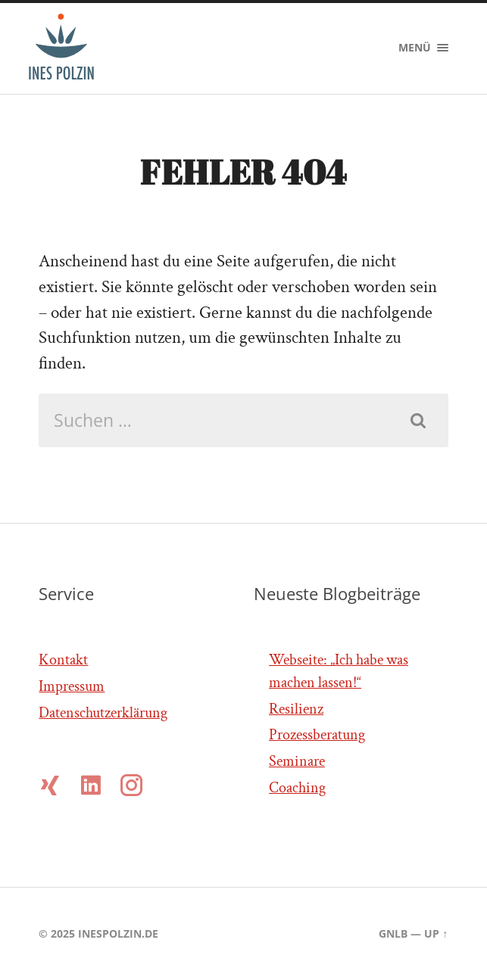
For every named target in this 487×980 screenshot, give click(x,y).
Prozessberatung (317, 735)
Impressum (72, 686)
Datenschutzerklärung (103, 713)
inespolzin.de (118, 933)
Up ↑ (436, 933)
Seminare (297, 761)
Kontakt (63, 660)
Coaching (297, 788)
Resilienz (296, 709)
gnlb (393, 933)
